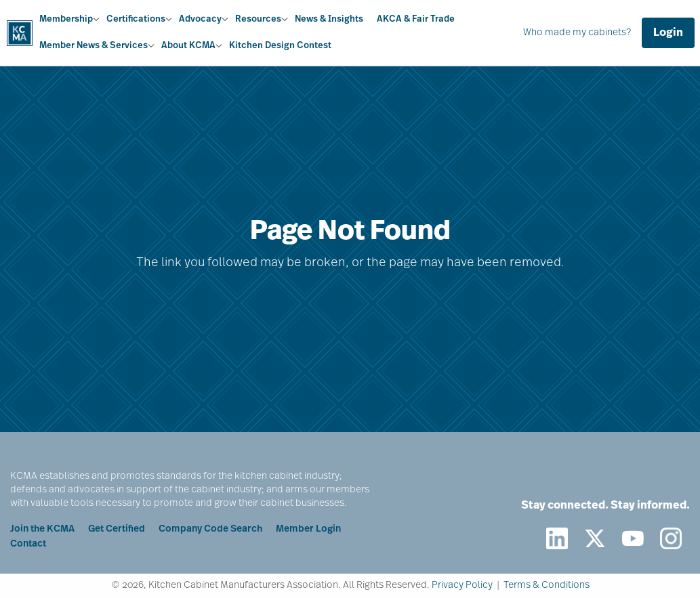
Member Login (308, 529)
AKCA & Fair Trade (416, 19)
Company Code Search (210, 529)
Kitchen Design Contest (280, 46)
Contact (28, 544)
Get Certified (117, 529)
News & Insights (329, 19)
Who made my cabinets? (577, 33)
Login (668, 33)
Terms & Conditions (547, 585)
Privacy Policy (462, 585)
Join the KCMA (42, 529)
